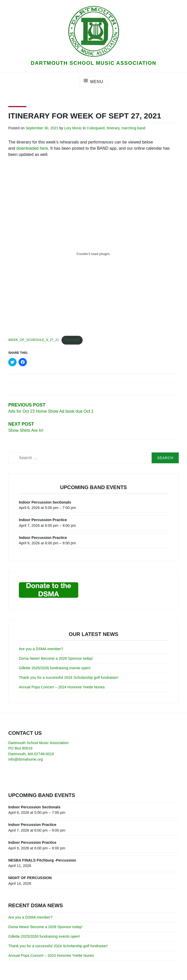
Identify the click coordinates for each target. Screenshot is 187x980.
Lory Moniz (73, 128)
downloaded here (32, 148)
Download (72, 340)
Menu (97, 82)
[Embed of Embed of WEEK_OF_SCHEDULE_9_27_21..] (93, 254)
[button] (93, 31)
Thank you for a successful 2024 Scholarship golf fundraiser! (69, 678)
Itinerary (113, 128)
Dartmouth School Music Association (93, 63)
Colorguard (96, 128)
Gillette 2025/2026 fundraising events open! (55, 668)
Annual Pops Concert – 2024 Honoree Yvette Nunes (62, 687)
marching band (133, 128)
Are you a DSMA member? (41, 649)
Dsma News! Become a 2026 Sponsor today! (56, 658)
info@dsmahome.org (26, 759)
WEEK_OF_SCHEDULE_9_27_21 (34, 340)
